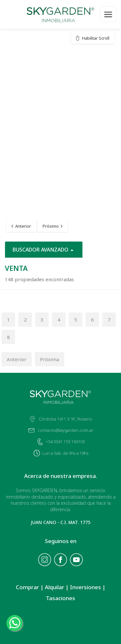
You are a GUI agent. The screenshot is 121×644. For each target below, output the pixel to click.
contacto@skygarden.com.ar (66, 430)
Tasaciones (60, 598)
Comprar (27, 587)
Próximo (51, 226)
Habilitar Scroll (96, 38)
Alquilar (55, 587)
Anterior (23, 226)
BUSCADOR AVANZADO (44, 250)
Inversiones (86, 587)
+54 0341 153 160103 (65, 441)
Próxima (50, 359)
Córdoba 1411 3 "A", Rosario (66, 419)
